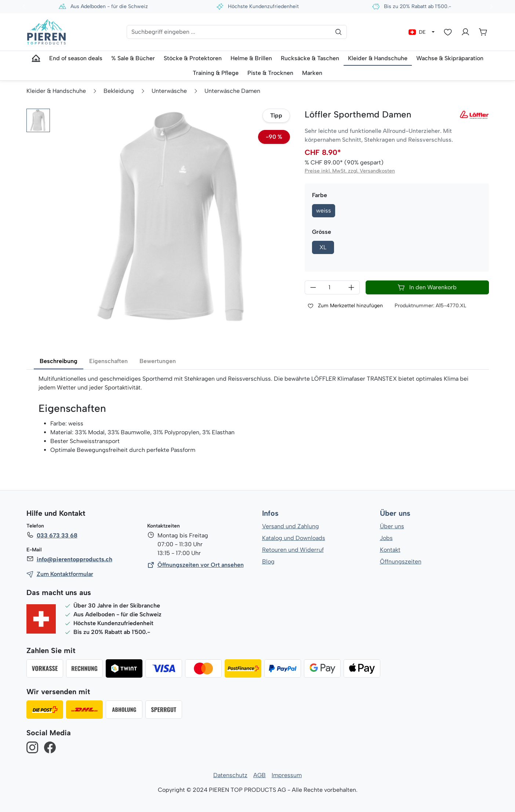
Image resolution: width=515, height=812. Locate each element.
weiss (323, 211)
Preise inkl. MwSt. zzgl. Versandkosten (349, 171)
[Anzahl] (332, 287)
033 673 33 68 (57, 535)
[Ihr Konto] (465, 32)
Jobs (386, 538)
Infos (270, 514)
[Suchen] (338, 32)
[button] (38, 120)
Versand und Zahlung (290, 526)
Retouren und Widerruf (293, 550)
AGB (260, 775)
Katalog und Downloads (294, 538)
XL (323, 247)
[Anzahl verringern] (313, 287)
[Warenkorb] (483, 32)
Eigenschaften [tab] (108, 361)
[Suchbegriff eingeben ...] (237, 32)
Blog (268, 561)
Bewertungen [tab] (157, 361)
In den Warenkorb (427, 287)
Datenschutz (231, 775)
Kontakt (390, 550)
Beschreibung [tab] (58, 361)
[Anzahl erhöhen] (351, 287)
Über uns (395, 514)
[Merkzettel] (448, 32)
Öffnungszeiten (400, 561)
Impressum (286, 775)
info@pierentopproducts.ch (74, 559)
